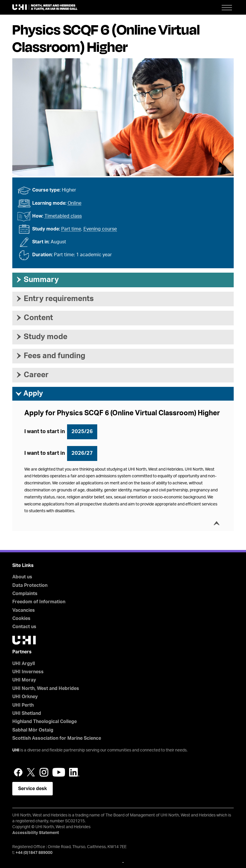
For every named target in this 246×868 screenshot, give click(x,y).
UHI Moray (24, 680)
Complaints (25, 594)
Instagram (44, 772)
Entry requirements (54, 299)
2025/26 (82, 432)
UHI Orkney (25, 697)
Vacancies (24, 610)
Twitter (31, 772)
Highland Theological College (45, 722)
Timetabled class (63, 216)
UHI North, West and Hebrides (46, 688)
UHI (16, 750)
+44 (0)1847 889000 (34, 853)
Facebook (18, 772)
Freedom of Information (39, 602)
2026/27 (82, 453)
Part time (71, 229)
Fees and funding (50, 356)
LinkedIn (74, 772)
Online (75, 203)
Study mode (41, 337)
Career (32, 375)
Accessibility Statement (36, 833)
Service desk (33, 789)
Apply (29, 394)
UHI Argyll (24, 664)
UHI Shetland (27, 713)
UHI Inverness (28, 672)
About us (22, 577)
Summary (37, 280)
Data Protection (30, 585)
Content (34, 318)
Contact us (24, 627)
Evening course (100, 229)
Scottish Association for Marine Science (57, 738)
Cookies (21, 618)
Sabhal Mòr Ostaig (33, 730)
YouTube (59, 772)
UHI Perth (23, 705)
